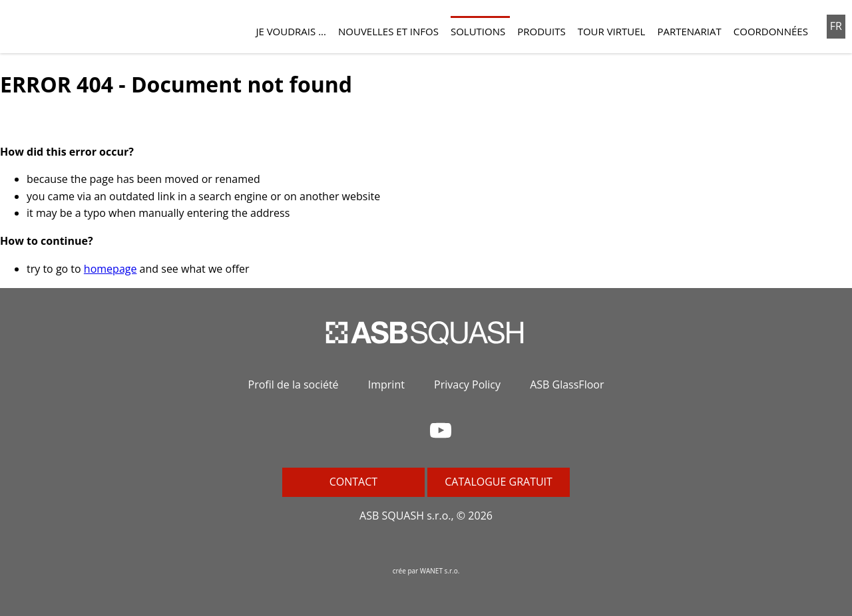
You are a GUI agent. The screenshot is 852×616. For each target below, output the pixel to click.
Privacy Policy (467, 385)
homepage (110, 269)
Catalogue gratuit (499, 482)
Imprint (386, 385)
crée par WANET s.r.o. (426, 571)
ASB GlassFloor (567, 385)
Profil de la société (294, 385)
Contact (353, 482)
